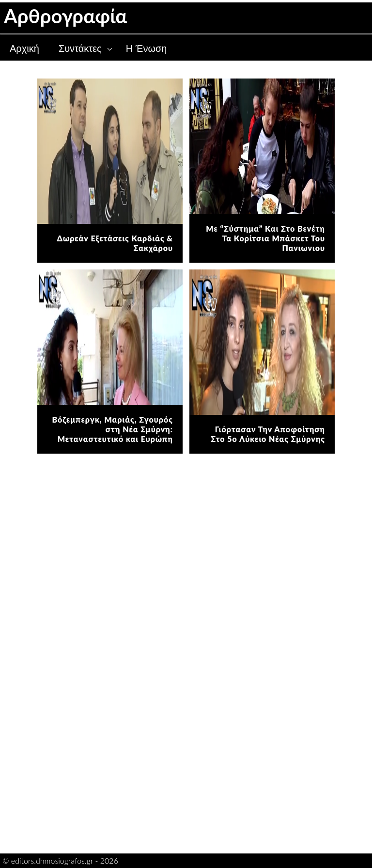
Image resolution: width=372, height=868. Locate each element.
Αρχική (24, 48)
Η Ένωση (147, 48)
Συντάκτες (80, 48)
